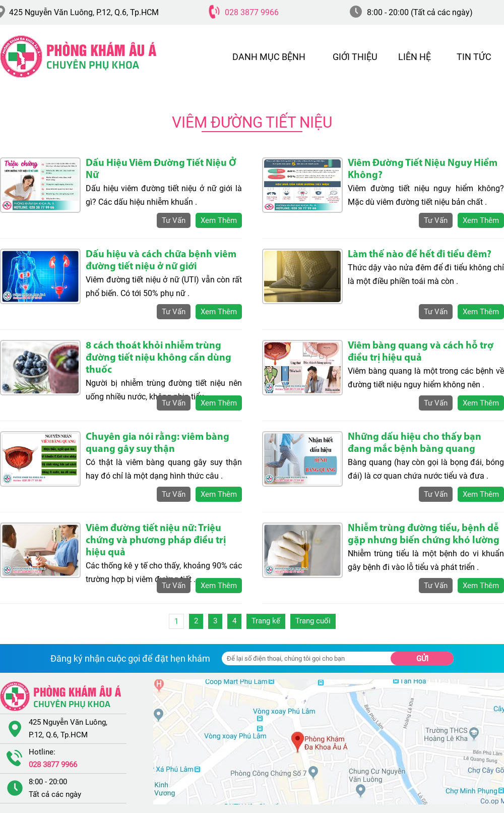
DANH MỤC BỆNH (269, 57)
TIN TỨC (474, 57)
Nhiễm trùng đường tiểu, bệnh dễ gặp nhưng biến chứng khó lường (424, 535)
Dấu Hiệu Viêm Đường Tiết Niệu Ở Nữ (161, 169)
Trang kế (266, 621)
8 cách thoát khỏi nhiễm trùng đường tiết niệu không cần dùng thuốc (159, 358)
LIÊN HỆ (415, 57)
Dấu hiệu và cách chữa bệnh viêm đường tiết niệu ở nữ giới (161, 261)
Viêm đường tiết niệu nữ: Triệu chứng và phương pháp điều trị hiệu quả (156, 541)
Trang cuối (313, 621)
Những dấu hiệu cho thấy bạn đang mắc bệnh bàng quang (415, 443)
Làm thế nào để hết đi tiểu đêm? (420, 255)
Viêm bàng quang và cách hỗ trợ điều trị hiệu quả (421, 352)
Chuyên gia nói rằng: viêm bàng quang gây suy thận (157, 443)
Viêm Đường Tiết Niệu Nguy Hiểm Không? (423, 169)
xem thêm (219, 220)
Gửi (422, 659)
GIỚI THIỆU (355, 57)
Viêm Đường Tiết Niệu (252, 122)
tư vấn (174, 220)
